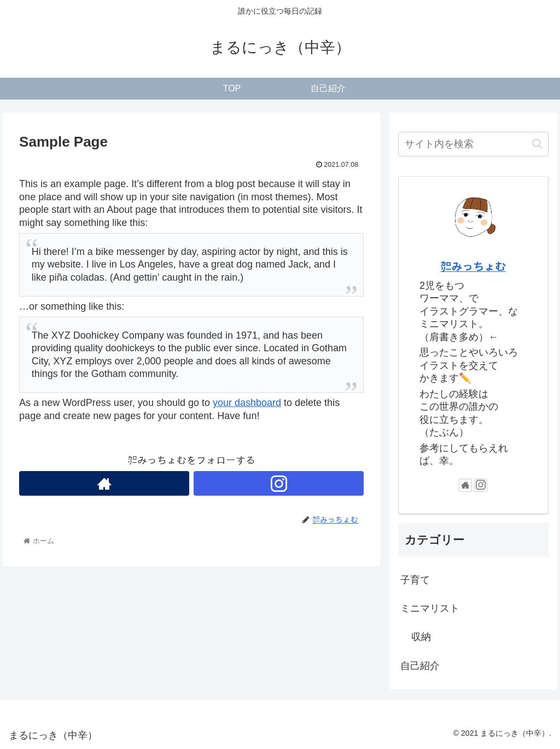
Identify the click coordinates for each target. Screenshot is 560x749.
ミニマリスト (430, 608)
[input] (473, 144)
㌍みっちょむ (473, 267)
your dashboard (247, 403)
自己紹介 (420, 666)
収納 (421, 637)
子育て (415, 580)
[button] (537, 144)
